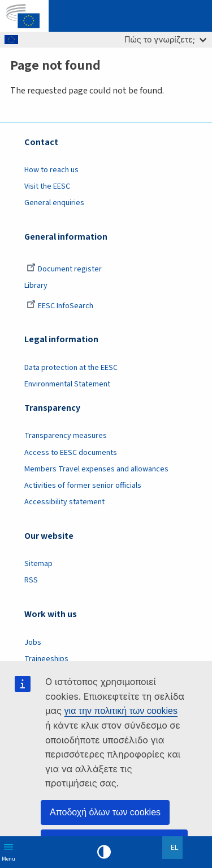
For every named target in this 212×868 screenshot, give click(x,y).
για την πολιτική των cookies (121, 711)
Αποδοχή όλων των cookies (105, 812)
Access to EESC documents (71, 453)
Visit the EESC (47, 186)
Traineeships (46, 659)
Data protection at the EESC (71, 368)
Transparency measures (66, 436)
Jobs (33, 643)
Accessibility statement (64, 502)
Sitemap (38, 564)
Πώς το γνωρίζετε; (165, 39)
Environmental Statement (67, 384)
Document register (64, 269)
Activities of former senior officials (83, 486)
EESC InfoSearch (60, 306)
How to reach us (51, 170)
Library (36, 286)
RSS (31, 580)
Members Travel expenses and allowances (96, 469)
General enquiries (54, 203)
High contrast (104, 852)
